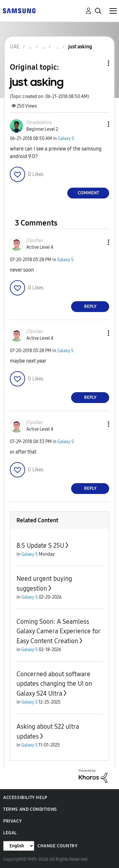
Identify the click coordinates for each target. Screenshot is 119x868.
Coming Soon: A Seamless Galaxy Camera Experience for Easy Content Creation (58, 631)
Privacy (12, 821)
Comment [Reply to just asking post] (88, 193)
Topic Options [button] (98, 63)
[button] (98, 124)
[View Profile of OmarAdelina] (39, 123)
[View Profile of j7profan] (35, 241)
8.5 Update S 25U (40, 545)
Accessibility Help (25, 798)
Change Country (57, 846)
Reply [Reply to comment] (90, 306)
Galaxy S (66, 139)
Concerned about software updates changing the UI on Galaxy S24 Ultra (54, 684)
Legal (10, 833)
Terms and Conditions (30, 809)
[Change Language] (19, 846)
